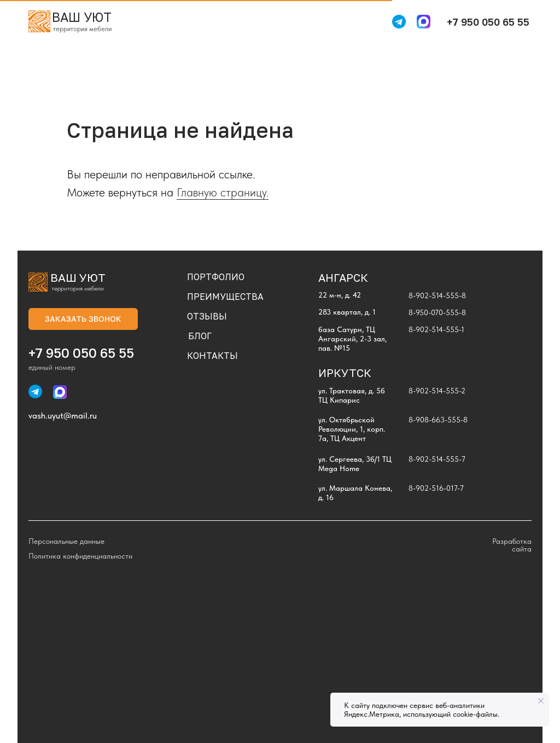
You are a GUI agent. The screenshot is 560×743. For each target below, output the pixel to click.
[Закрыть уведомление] (541, 701)
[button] (83, 319)
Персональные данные (66, 541)
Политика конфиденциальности (80, 556)
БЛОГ (200, 336)
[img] (39, 21)
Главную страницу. (223, 192)
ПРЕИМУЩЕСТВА (225, 297)
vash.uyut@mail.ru (63, 416)
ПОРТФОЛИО (216, 277)
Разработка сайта (512, 545)
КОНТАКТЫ (212, 356)
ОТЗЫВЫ (207, 316)
